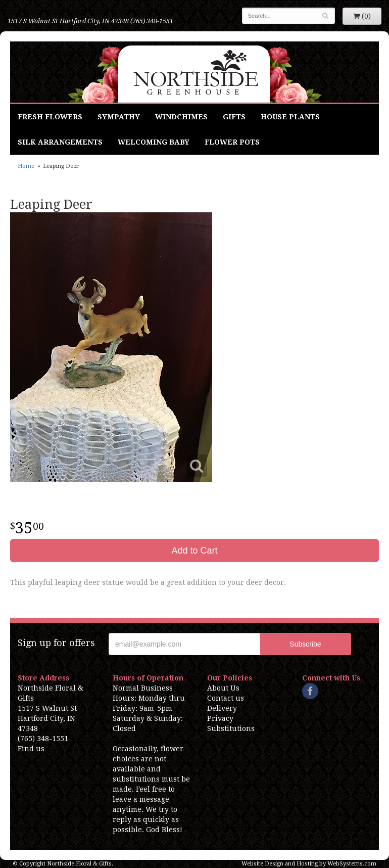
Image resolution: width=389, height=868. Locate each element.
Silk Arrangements (60, 142)
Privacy (220, 718)
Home (26, 166)
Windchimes (181, 117)
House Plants (290, 117)
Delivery (222, 708)
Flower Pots (232, 142)
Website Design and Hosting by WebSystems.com (309, 864)
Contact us (226, 698)
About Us (223, 688)
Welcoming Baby (154, 142)
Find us (31, 749)
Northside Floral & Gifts (195, 72)
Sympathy (119, 117)
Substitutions (231, 728)
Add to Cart (194, 551)
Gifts (234, 117)
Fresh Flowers (50, 117)
